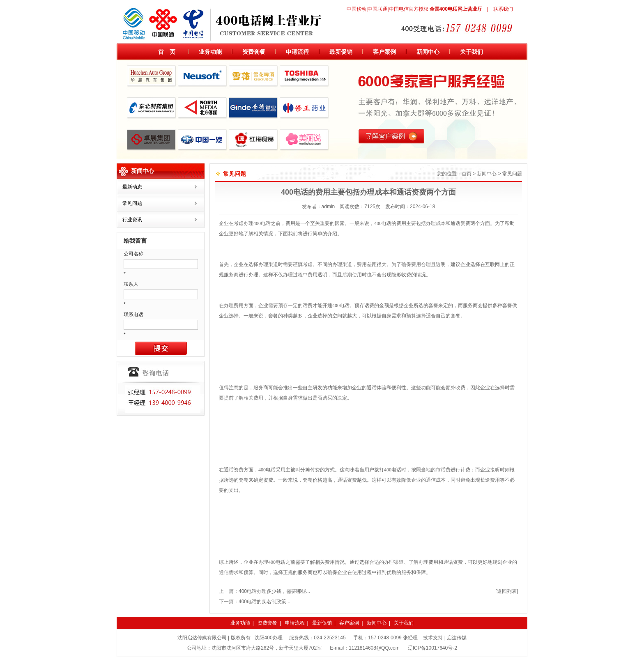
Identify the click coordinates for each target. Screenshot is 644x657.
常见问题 (132, 203)
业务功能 (210, 52)
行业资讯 (132, 220)
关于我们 (471, 52)
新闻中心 (428, 52)
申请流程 (297, 52)
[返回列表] (507, 591)
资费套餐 (254, 52)
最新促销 (341, 52)
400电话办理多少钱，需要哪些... (274, 591)
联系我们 (503, 9)
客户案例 (384, 52)
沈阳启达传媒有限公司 (202, 638)
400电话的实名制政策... (264, 602)
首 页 (167, 52)
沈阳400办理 (269, 638)
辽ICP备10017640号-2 (432, 648)
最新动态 (132, 187)
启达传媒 (457, 638)
